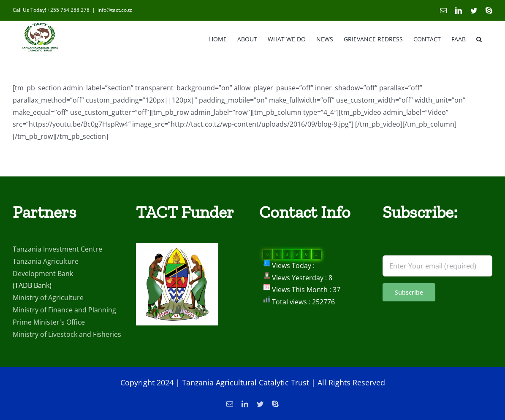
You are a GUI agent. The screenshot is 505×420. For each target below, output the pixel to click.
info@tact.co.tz (115, 10)
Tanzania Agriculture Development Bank (46, 290)
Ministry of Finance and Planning (64, 332)
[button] (479, 38)
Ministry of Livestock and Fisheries (67, 357)
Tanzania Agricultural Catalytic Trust (246, 405)
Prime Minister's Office (49, 344)
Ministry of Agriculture (48, 320)
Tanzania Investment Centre (57, 271)
